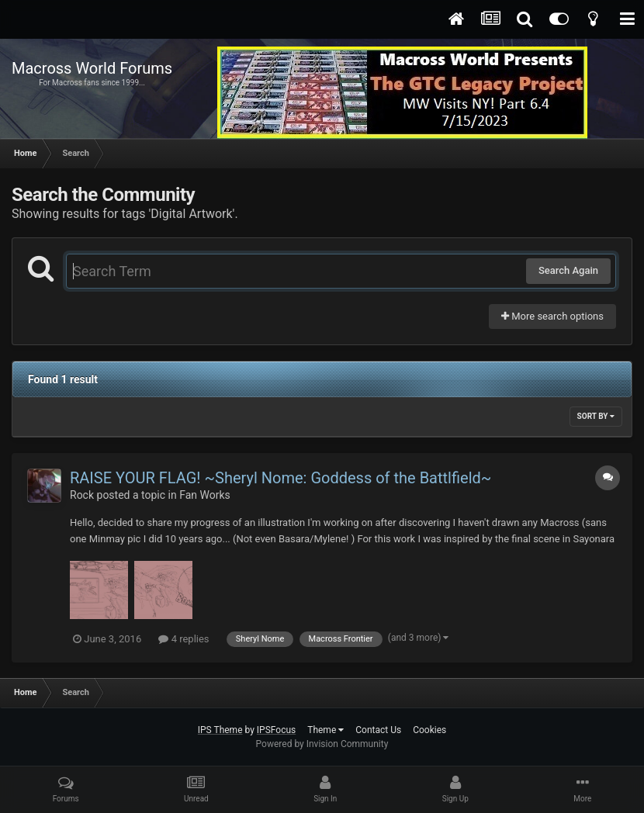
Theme (325, 730)
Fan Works (205, 495)
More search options (552, 316)
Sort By (596, 416)
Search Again (568, 270)
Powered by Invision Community (322, 744)
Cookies (429, 730)
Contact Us (378, 730)
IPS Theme (220, 730)
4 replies (184, 639)
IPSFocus (276, 730)
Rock (82, 495)
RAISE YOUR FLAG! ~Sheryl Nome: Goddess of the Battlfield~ (280, 478)
